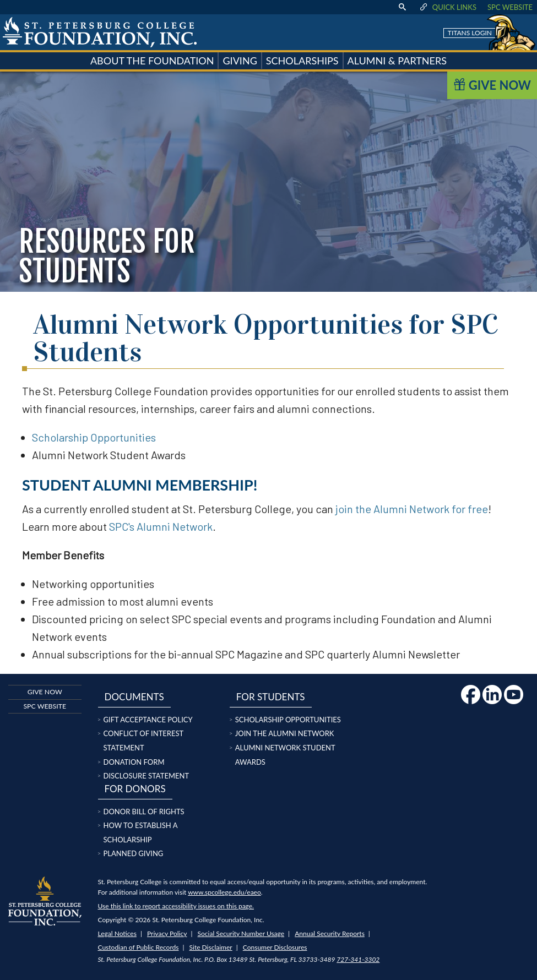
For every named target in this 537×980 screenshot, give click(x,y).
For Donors (135, 789)
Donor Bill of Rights (144, 812)
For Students (271, 697)
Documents (134, 697)
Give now (45, 692)
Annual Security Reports (330, 933)
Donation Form (134, 762)
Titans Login (470, 33)
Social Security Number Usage (241, 933)
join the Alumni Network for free (412, 509)
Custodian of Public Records (139, 947)
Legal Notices (117, 933)
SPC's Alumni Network (161, 526)
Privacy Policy (167, 933)
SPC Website (510, 7)
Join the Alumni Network (285, 733)
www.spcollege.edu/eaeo (224, 892)
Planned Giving (134, 853)
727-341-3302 (358, 959)
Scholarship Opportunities (94, 437)
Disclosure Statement (147, 776)
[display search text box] (402, 7)
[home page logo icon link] (100, 32)
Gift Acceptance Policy (148, 720)
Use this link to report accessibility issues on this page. (176, 906)
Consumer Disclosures (275, 947)
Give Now (492, 85)
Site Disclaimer (211, 947)
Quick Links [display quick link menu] (447, 7)
